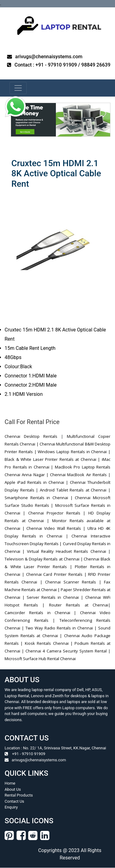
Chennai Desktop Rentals (31, 436)
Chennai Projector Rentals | (58, 513)
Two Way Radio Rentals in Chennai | (61, 628)
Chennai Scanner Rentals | (73, 582)
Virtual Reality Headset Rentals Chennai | (67, 551)
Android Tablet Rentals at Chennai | (75, 490)
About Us (13, 789)
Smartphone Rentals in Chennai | (40, 498)
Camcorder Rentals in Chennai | (40, 613)
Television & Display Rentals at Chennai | (44, 559)
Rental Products (19, 795)
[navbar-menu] (18, 88)
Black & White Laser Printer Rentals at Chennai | (53, 459)
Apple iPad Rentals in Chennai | (37, 482)
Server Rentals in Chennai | (55, 597)
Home (10, 783)
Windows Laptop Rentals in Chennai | (74, 452)
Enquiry (11, 807)
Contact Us (14, 801)
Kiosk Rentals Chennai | (49, 643)
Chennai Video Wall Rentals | (56, 528)
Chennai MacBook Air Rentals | (80, 475)
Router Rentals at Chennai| (80, 605)
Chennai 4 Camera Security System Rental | (68, 651)
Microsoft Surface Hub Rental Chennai (40, 659)
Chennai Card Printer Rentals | (56, 574)
